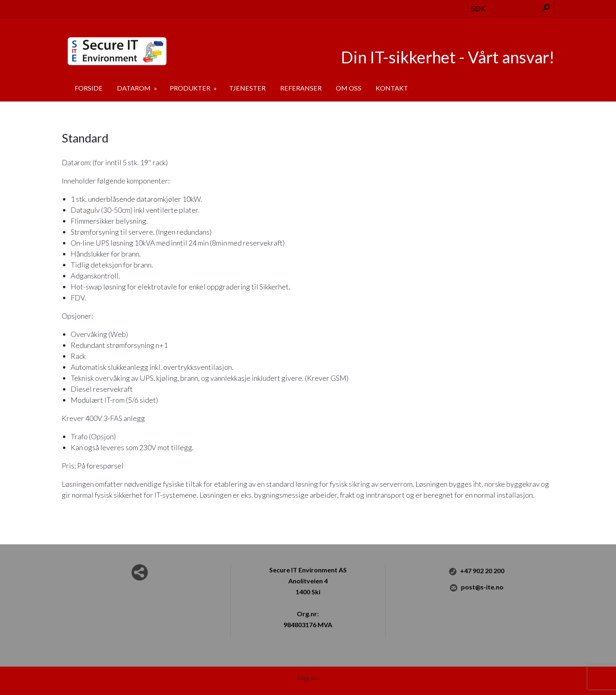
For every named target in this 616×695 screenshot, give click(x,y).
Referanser (301, 88)
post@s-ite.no (477, 587)
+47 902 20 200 (477, 571)
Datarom (134, 88)
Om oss (349, 88)
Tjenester (247, 88)
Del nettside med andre (140, 572)
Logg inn (308, 678)
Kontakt (392, 88)
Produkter (191, 88)
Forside (89, 88)
